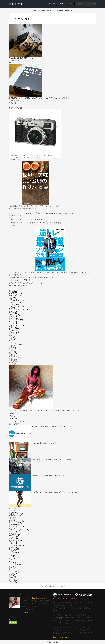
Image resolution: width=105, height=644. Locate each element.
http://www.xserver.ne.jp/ (61, 637)
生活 (10, 343)
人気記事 (69, 3)
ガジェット (13, 322)
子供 (10, 337)
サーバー (12, 304)
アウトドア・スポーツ (17, 310)
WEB (11, 292)
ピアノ (11, 362)
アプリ (11, 313)
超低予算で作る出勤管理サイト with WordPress (49, 476)
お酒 (10, 346)
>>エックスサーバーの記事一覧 (20, 280)
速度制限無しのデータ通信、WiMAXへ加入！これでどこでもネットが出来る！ (40, 98)
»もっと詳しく (26, 613)
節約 (10, 348)
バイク (11, 330)
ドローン (12, 329)
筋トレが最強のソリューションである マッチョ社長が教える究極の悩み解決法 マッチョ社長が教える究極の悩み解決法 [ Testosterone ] (50, 272)
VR (10, 290)
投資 (10, 339)
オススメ (12, 318)
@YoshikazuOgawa (38, 598)
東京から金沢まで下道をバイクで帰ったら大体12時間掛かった (54, 459)
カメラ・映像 (14, 320)
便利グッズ (13, 334)
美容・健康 (13, 351)
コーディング (14, 303)
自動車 (11, 353)
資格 (10, 358)
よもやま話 (13, 308)
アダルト (12, 311)
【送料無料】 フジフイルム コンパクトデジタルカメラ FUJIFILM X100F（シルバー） (35, 155)
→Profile (12, 413)
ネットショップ (15, 306)
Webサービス (14, 294)
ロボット (12, 323)
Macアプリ (13, 315)
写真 (10, 336)
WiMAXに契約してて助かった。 (21, 58)
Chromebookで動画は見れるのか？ (44, 443)
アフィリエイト (15, 301)
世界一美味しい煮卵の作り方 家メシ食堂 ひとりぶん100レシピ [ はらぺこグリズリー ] (35, 206)
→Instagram (13, 419)
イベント (12, 316)
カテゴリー (51, 3)
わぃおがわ (16, 4)
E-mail (11, 620)
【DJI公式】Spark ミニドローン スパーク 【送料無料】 (26, 219)
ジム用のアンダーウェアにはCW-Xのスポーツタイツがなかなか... (55, 492)
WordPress (61, 3)
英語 (10, 355)
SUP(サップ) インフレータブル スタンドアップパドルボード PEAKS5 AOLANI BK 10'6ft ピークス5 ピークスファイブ (43, 213)
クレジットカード (16, 325)
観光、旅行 (13, 357)
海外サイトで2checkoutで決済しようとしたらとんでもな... (53, 427)
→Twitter (12, 416)
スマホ (11, 327)
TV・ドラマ (13, 344)
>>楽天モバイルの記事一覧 (18, 285)
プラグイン (13, 299)
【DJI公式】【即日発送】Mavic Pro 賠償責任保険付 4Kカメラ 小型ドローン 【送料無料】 (35, 223)
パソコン (12, 332)
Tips (10, 297)
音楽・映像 (13, 360)
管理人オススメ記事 (17, 421)
